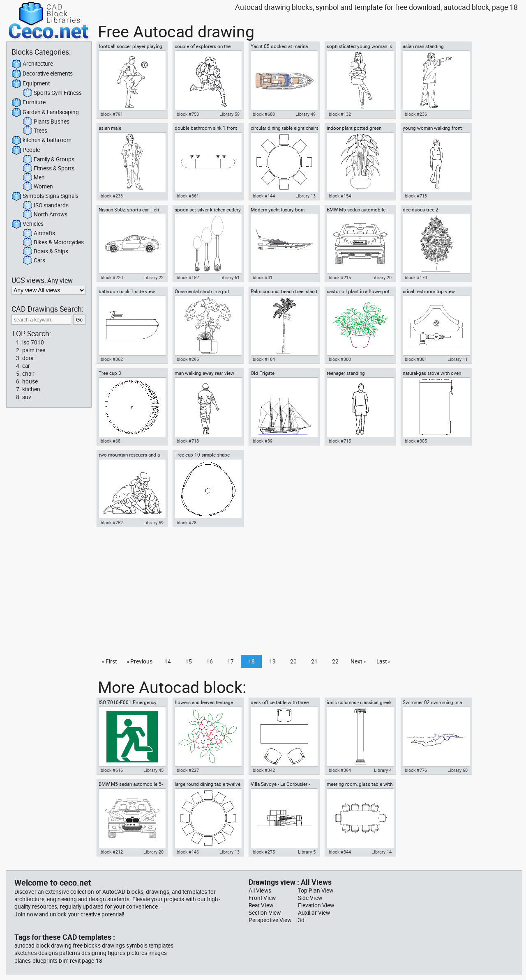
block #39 (263, 441)
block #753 (188, 114)
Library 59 (230, 114)
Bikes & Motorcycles (53, 243)
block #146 (188, 852)
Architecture (32, 64)
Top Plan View (316, 890)
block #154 (340, 196)
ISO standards (46, 206)
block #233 (112, 196)
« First (109, 661)
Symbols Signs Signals (45, 196)
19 (272, 661)
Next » (358, 661)
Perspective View (270, 920)
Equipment (31, 84)
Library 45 (153, 770)
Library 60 (458, 770)
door (28, 358)
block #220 (112, 278)
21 (314, 661)
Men (34, 178)
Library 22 (153, 278)
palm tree (34, 350)
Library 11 (458, 359)
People (26, 150)
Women (38, 187)
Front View (262, 898)
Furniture (29, 103)
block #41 (263, 278)
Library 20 (382, 278)
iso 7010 (33, 342)
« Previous (140, 661)
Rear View (261, 905)
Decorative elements (42, 74)
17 (231, 661)
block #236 (416, 114)
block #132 (340, 114)
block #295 (188, 359)
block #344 (340, 852)
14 (168, 661)
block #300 (340, 359)
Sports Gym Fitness (52, 93)
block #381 (416, 359)
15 (189, 661)
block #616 (112, 770)
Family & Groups (48, 160)
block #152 (188, 278)
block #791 (112, 114)
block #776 (416, 770)
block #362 (112, 359)
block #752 (112, 523)
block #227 (188, 770)
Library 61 (230, 278)
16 (210, 661)
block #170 (416, 278)
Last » (383, 661)
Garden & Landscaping (45, 112)
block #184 (264, 359)
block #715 (340, 441)
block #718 (188, 441)
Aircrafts (39, 234)
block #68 (111, 441)
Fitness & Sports (48, 169)
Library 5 (307, 852)
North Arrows (45, 215)
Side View (310, 898)
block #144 (264, 196)
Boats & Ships (45, 252)
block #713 (416, 196)
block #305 (416, 441)
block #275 (264, 852)
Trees (35, 131)
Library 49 (306, 114)
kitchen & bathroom (42, 140)
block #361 (188, 196)
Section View (265, 913)
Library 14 (382, 852)
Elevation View (316, 905)
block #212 (112, 852)
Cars (34, 261)
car (26, 366)
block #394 (340, 770)
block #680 (264, 114)
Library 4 (383, 770)
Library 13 (306, 196)
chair (28, 374)
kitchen (31, 389)
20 (293, 661)
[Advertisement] (307, 593)
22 (335, 661)
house (30, 381)
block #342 (264, 770)
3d (301, 920)
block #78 (187, 523)
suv (27, 397)
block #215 (340, 278)
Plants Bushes (46, 122)
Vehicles (28, 224)
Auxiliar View (314, 913)
